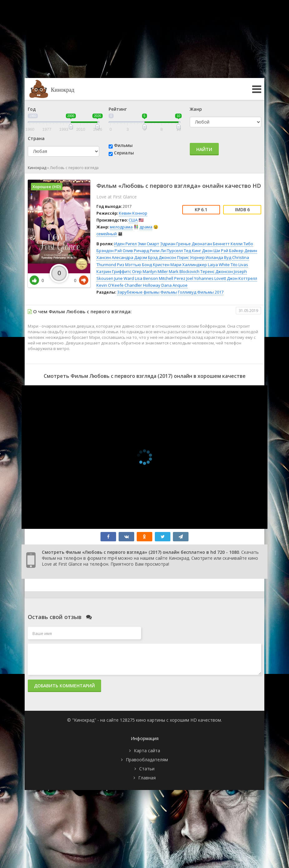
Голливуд (187, 292)
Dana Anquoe (174, 285)
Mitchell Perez (172, 278)
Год (32, 109)
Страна (36, 138)
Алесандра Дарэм (129, 257)
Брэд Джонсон (162, 257)
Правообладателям (147, 760)
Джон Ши (211, 251)
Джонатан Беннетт (211, 244)
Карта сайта (147, 751)
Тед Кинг (192, 251)
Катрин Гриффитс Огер (119, 271)
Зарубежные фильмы (138, 292)
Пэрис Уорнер (191, 257)
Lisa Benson (146, 278)
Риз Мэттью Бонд (135, 265)
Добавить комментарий (64, 686)
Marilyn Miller (155, 271)
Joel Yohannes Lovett (206, 278)
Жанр (196, 109)
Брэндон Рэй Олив (115, 251)
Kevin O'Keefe (110, 285)
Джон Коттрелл (242, 278)
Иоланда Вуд (218, 257)
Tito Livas (239, 265)
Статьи (147, 769)
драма (146, 227)
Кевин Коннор (133, 213)
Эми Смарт (148, 244)
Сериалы (124, 153)
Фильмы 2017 (210, 292)
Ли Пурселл (172, 251)
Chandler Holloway (142, 285)
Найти (204, 149)
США (133, 220)
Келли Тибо (242, 244)
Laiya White (219, 265)
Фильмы (123, 145)
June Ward (124, 278)
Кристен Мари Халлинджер (180, 265)
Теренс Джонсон (217, 271)
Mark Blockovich (184, 271)
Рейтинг (118, 109)
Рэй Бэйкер (232, 251)
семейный (107, 234)
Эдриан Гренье (175, 244)
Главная (147, 778)
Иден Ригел (125, 244)
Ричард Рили (147, 251)
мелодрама (121, 227)
